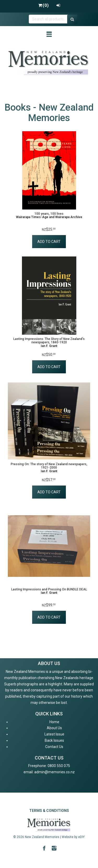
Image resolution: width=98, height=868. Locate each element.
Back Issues (54, 740)
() (43, 5)
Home (54, 722)
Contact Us (54, 747)
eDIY (81, 837)
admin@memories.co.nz (54, 772)
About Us (54, 728)
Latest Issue (54, 734)
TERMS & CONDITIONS (49, 811)
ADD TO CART (49, 242)
